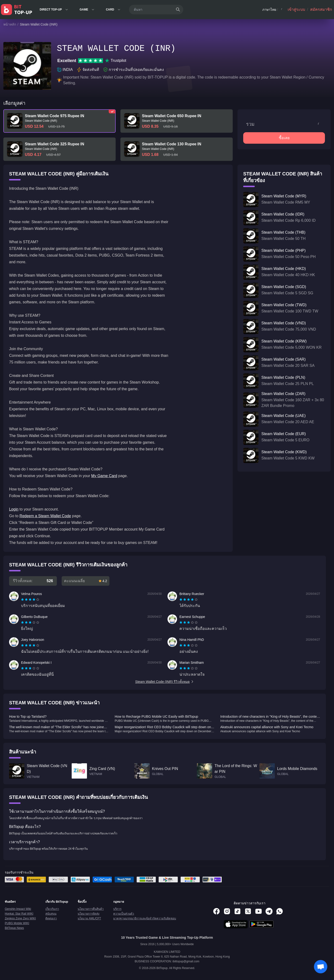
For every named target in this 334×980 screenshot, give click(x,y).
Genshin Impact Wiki (18, 909)
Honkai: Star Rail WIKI (19, 914)
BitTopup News (14, 928)
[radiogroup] (30, 600)
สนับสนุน (51, 914)
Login (14, 509)
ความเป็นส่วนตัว (124, 914)
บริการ (117, 909)
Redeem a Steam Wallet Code (45, 516)
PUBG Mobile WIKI (17, 923)
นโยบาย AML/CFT (89, 918)
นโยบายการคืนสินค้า (91, 909)
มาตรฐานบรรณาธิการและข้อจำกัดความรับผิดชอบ (145, 918)
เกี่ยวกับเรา (52, 909)
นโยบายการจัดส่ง (89, 914)
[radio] (23, 600)
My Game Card (104, 476)
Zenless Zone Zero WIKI (20, 918)
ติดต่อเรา (51, 918)
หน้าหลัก (10, 24)
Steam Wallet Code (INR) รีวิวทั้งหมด (165, 682)
